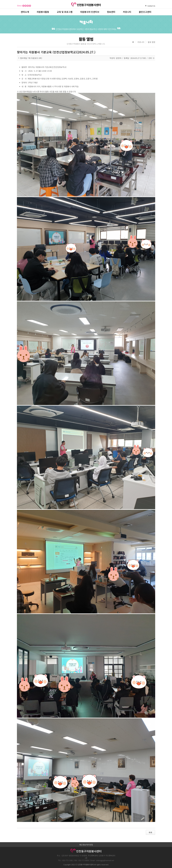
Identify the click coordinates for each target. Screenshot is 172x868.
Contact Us (151, 6)
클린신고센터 (145, 12)
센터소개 (25, 12)
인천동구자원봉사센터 (86, 5)
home (146, 6)
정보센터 (111, 12)
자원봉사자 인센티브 (90, 12)
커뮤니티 (127, 12)
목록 (150, 832)
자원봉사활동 (43, 12)
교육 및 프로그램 (65, 12)
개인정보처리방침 (86, 845)
